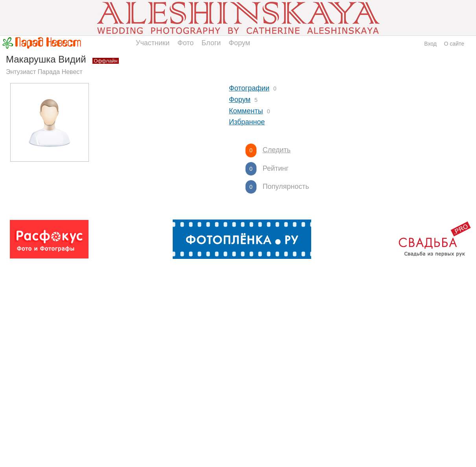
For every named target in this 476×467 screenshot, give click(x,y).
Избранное (247, 122)
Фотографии (249, 88)
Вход (430, 44)
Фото (185, 43)
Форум (239, 43)
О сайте (454, 44)
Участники (153, 43)
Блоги (211, 43)
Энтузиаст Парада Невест (44, 72)
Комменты (246, 111)
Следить (276, 150)
